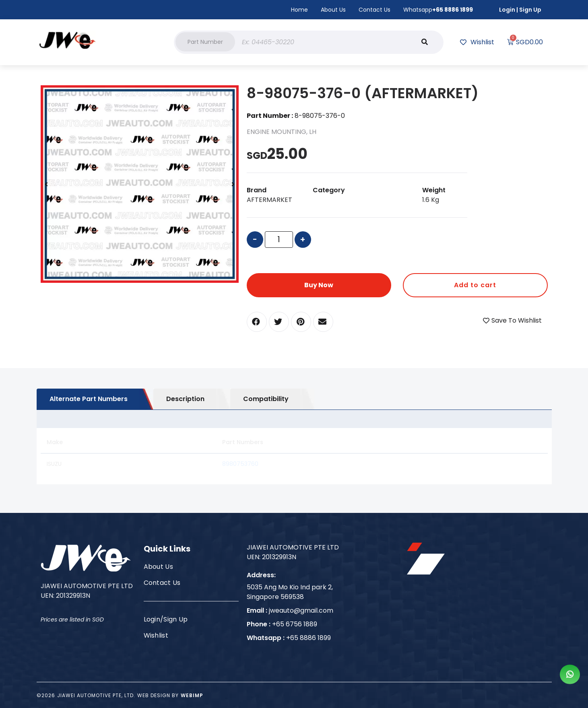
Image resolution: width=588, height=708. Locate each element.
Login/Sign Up (166, 619)
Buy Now (319, 285)
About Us (333, 10)
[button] (205, 42)
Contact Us (374, 10)
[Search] (425, 42)
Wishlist (156, 635)
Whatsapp (438, 10)
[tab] (95, 399)
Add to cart (475, 285)
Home (299, 10)
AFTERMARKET (269, 200)
